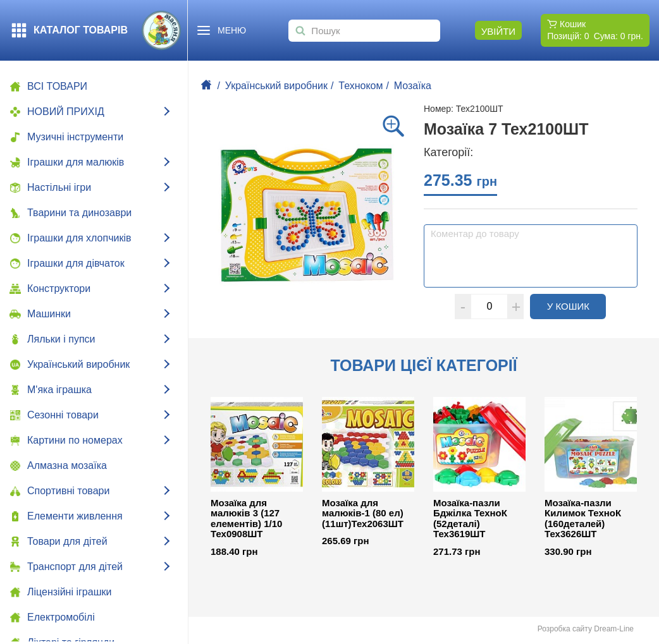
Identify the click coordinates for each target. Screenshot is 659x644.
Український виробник (276, 86)
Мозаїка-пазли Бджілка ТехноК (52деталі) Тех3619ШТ (470, 519)
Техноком (360, 86)
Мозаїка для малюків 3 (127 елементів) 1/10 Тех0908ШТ (246, 519)
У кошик (577, 306)
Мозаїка (413, 86)
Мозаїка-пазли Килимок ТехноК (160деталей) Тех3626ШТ (583, 519)
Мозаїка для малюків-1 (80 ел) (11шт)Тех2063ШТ (363, 513)
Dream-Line (614, 629)
